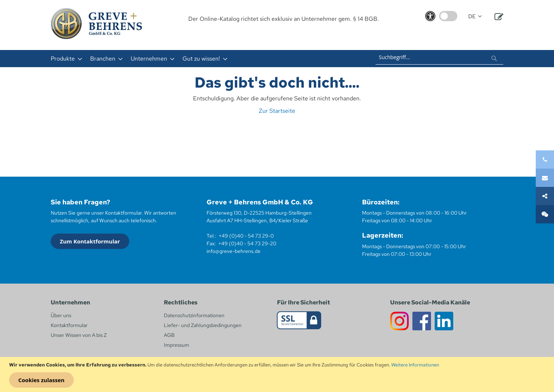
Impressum (176, 345)
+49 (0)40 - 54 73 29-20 (247, 243)
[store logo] (96, 24)
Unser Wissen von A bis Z (79, 335)
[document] (278, 374)
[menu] (181, 59)
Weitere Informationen (415, 365)
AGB (169, 335)
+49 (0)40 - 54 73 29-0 (246, 236)
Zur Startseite (277, 111)
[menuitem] (64, 59)
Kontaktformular (69, 325)
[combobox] (439, 57)
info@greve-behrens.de (234, 251)
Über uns (61, 315)
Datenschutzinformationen (194, 315)
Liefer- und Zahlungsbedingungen (203, 325)
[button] (475, 17)
